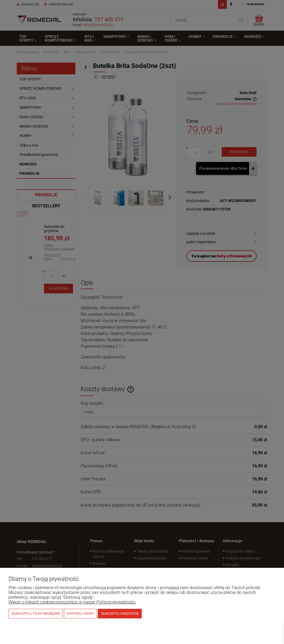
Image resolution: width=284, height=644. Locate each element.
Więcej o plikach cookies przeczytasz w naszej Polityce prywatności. (72, 602)
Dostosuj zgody (80, 614)
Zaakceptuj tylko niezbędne (36, 614)
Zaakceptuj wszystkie (120, 614)
